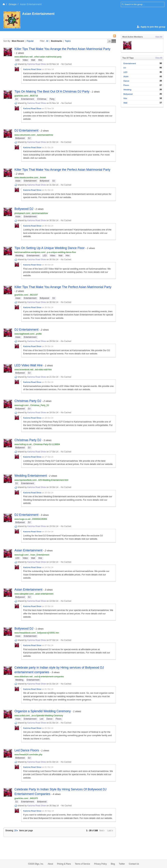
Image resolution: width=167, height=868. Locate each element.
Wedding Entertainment (31, 476)
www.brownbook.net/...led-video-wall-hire (33, 370)
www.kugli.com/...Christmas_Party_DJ (32, 405)
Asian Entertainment (39, 14)
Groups (13, 4)
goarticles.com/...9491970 (26, 798)
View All (159, 37)
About (50, 864)
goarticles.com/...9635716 (26, 96)
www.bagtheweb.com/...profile (28, 334)
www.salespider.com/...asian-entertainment (34, 594)
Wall (33, 60)
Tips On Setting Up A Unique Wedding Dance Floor (50, 248)
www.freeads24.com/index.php (28, 755)
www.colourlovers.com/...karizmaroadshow (34, 135)
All (47, 41)
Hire (40, 60)
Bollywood (20, 138)
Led (41, 719)
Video (25, 60)
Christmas (42, 99)
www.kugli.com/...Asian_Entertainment (32, 555)
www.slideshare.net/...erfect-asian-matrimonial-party (38, 57)
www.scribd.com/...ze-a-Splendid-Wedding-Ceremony (39, 716)
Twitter (122, 864)
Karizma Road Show (37, 64)
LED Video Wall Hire (29, 365)
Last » (110, 831)
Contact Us (134, 864)
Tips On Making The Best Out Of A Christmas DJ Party (52, 92)
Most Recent (18, 41)
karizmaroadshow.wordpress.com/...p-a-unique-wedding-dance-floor (45, 252)
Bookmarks (56, 41)
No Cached (66, 64)
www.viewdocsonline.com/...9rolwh (30, 178)
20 (16, 831)
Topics (68, 41)
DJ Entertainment (26, 130)
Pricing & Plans (64, 864)
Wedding (19, 256)
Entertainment (28, 99)
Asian (18, 181)
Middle (114, 41)
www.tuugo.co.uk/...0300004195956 (31, 519)
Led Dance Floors (27, 750)
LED (17, 60)
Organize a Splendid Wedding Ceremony (43, 711)
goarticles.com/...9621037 (26, 295)
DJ (17, 99)
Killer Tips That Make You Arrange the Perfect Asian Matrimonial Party (62, 49)
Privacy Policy (100, 864)
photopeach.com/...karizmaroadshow (31, 213)
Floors (59, 719)
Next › (102, 831)
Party (52, 99)
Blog (113, 864)
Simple (109, 41)
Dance (50, 719)
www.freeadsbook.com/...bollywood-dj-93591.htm (37, 633)
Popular (30, 41)
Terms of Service (82, 864)
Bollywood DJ (24, 209)
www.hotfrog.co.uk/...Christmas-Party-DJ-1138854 (37, 444)
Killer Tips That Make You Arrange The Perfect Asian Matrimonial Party (63, 287)
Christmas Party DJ (28, 401)
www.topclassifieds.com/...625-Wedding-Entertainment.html (41, 480)
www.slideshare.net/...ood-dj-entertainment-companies (39, 677)
